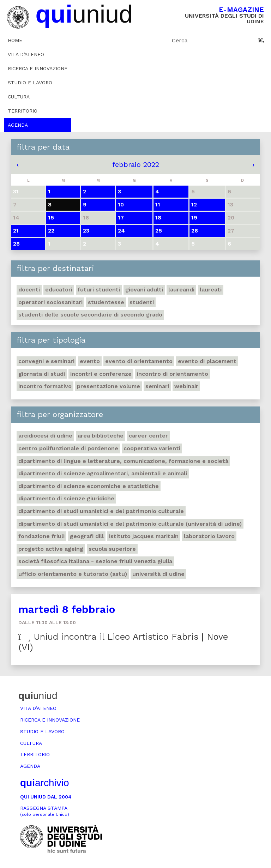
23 (86, 231)
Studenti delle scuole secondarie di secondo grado (90, 315)
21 (16, 231)
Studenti (142, 302)
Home (15, 40)
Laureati (211, 290)
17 (121, 218)
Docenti (29, 290)
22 (51, 231)
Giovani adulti (144, 290)
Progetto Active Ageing (51, 549)
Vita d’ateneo (26, 54)
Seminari (157, 386)
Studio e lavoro (30, 83)
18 (158, 218)
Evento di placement (207, 361)
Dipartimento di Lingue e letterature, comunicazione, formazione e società (123, 461)
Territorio (23, 111)
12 (194, 204)
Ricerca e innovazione (38, 68)
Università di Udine (158, 574)
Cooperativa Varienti (152, 448)
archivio (44, 783)
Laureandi (181, 290)
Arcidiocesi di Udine (45, 436)
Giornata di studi (42, 374)
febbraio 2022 (136, 164)
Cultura (19, 97)
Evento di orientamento (139, 361)
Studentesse (106, 302)
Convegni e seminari (46, 361)
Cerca (180, 40)
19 (194, 218)
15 (51, 218)
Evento (90, 361)
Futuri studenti (99, 290)
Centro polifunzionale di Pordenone (68, 448)
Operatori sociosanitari (50, 302)
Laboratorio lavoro (209, 536)
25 (159, 231)
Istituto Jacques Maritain (144, 536)
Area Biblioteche (101, 436)
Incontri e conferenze (101, 374)
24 (121, 231)
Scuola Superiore (112, 549)
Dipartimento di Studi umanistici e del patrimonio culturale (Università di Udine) (130, 524)
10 (121, 204)
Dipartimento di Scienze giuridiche (66, 498)
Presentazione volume (109, 386)
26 (195, 231)
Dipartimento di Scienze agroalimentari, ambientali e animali (103, 473)
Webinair (186, 386)
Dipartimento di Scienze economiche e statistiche (89, 486)
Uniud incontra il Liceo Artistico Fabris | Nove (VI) (123, 642)
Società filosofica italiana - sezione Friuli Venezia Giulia (95, 561)
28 (16, 244)
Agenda (18, 125)
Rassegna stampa (45, 811)
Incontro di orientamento (173, 374)
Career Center (148, 436)
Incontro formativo (45, 386)
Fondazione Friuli (41, 536)
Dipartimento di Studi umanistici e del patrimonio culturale (101, 511)
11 (158, 204)
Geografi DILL (87, 536)
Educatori (59, 290)
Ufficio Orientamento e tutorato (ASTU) (73, 574)
